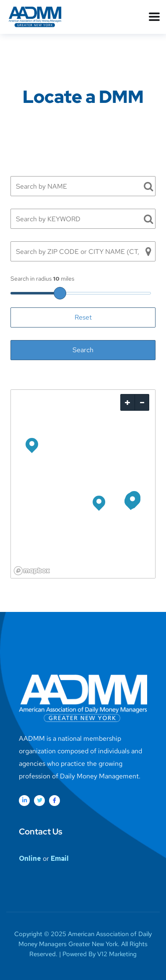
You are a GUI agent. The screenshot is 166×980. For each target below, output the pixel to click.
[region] (83, 484)
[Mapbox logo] (32, 571)
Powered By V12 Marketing (100, 954)
